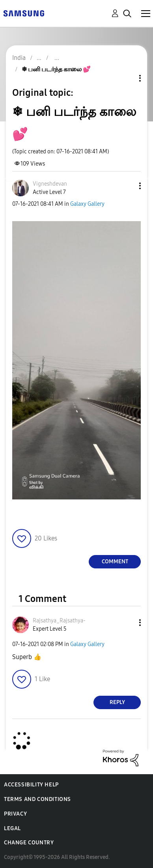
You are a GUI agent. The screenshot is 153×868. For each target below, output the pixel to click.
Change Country (29, 843)
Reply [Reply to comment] (117, 702)
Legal (12, 828)
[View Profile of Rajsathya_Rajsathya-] (59, 621)
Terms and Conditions (37, 799)
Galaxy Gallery (87, 204)
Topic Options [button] (127, 78)
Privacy (15, 814)
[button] (127, 186)
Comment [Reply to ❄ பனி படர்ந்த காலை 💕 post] (115, 562)
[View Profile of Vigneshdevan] (50, 184)
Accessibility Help (31, 785)
